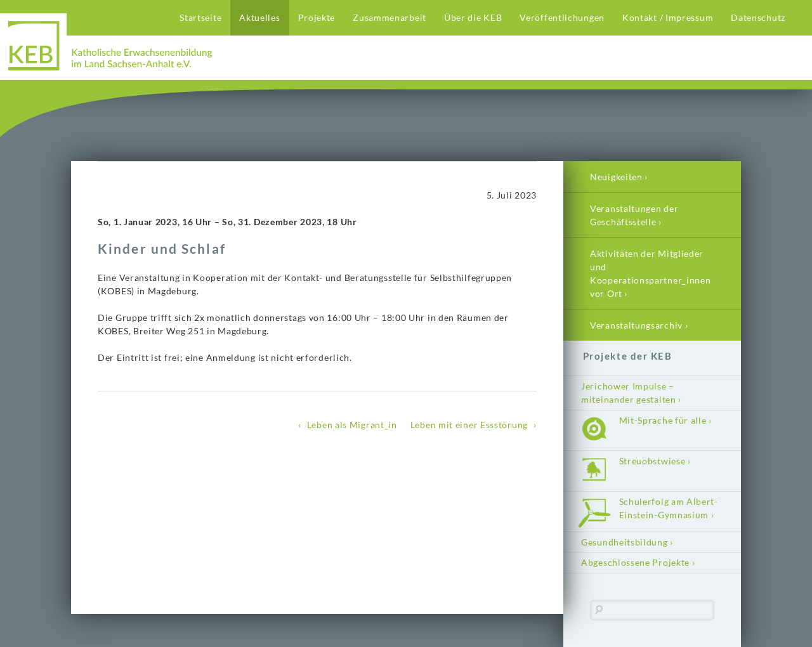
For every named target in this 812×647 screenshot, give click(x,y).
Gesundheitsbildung (625, 542)
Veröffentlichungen (562, 17)
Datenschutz (758, 17)
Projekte (317, 17)
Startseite (200, 17)
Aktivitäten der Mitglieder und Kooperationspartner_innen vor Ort (651, 273)
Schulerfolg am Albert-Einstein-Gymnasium (669, 508)
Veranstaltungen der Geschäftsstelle (634, 215)
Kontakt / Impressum (668, 17)
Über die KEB (473, 17)
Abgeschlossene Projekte (635, 562)
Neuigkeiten (616, 177)
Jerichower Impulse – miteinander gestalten (629, 393)
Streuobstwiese (652, 461)
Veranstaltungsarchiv (636, 325)
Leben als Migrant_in (352, 425)
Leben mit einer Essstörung (469, 425)
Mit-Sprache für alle (663, 420)
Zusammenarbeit (390, 17)
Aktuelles (259, 17)
